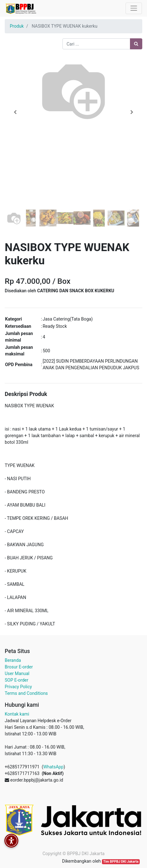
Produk (17, 26)
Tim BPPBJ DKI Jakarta (121, 862)
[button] (15, 112)
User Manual (17, 673)
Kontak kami (17, 714)
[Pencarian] (136, 44)
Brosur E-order (19, 667)
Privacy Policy (18, 687)
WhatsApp (53, 767)
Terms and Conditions (26, 693)
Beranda (13, 660)
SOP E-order (17, 680)
